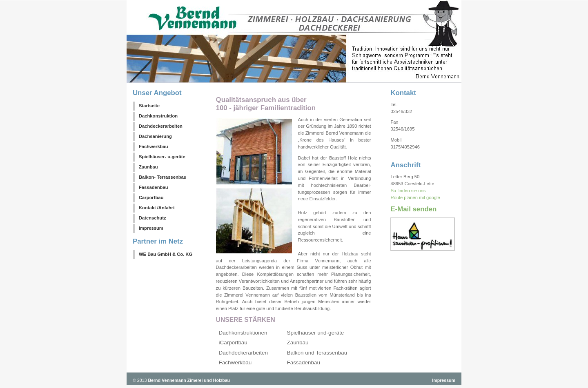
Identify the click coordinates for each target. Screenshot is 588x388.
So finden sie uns (408, 191)
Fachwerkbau (154, 146)
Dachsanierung (155, 136)
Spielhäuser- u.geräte (162, 157)
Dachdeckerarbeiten (161, 126)
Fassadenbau (154, 187)
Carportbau (151, 197)
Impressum (151, 228)
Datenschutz (153, 218)
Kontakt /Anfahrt (157, 208)
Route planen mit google (415, 197)
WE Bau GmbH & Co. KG (166, 254)
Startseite (149, 106)
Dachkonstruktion (158, 116)
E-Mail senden (413, 209)
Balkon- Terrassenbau (163, 177)
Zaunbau (148, 167)
